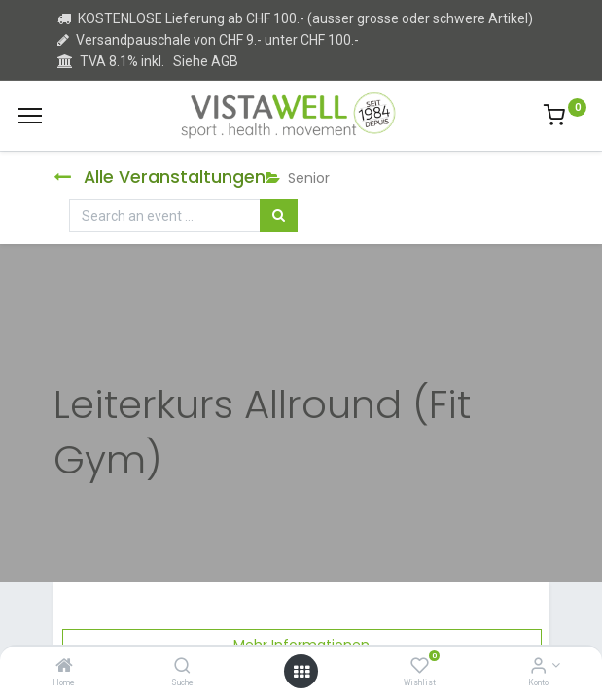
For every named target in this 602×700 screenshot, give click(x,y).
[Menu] (30, 116)
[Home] (64, 667)
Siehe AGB (206, 61)
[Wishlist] (420, 667)
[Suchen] (279, 216)
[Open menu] (301, 672)
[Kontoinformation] (538, 667)
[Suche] (182, 667)
